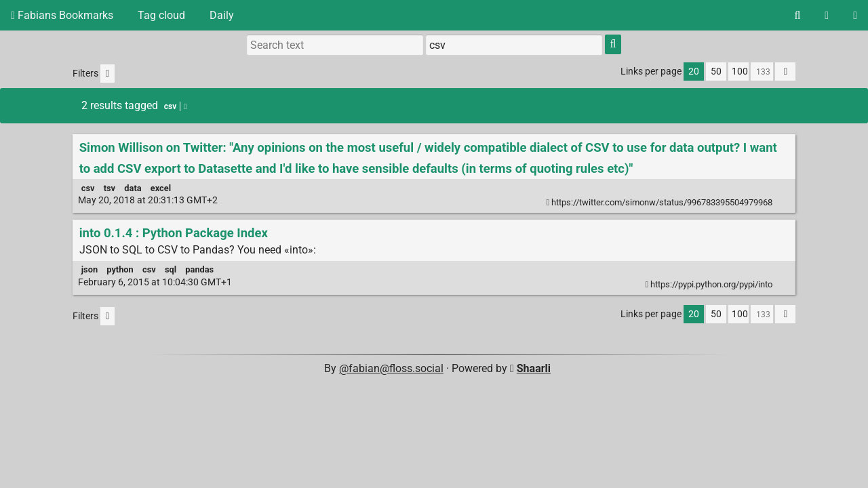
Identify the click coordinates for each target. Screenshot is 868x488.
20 (694, 72)
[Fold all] (785, 72)
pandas (199, 269)
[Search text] (335, 45)
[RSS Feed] (827, 15)
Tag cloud (161, 15)
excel (161, 188)
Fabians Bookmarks (62, 15)
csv (88, 188)
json (90, 269)
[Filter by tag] (514, 45)
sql (171, 269)
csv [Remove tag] (176, 106)
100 (740, 72)
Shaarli (534, 368)
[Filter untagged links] (107, 74)
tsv (110, 188)
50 (716, 72)
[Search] (797, 15)
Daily (222, 15)
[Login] (855, 15)
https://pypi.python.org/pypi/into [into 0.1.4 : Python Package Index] (710, 284)
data (133, 188)
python (120, 269)
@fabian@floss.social (391, 368)
